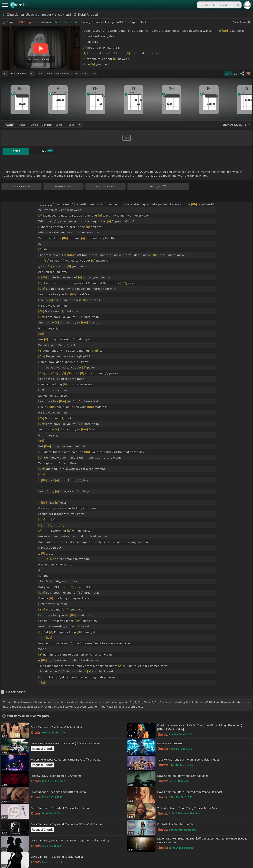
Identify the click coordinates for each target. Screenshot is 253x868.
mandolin (47, 125)
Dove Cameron (38, 14)
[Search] (238, 5)
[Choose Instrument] (80, 125)
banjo (59, 125)
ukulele (34, 125)
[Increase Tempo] (32, 74)
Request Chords (43, 749)
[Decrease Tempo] (5, 74)
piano (22, 125)
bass (71, 125)
